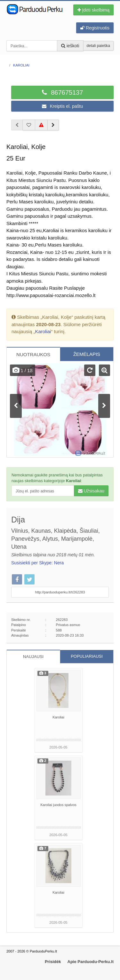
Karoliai (43, 331)
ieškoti (70, 46)
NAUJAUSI (33, 657)
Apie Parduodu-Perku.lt (91, 962)
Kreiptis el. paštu (62, 106)
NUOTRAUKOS (33, 354)
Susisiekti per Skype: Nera (37, 563)
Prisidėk (53, 962)
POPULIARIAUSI (87, 656)
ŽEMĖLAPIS (87, 354)
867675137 (63, 92)
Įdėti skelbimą (93, 10)
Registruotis (95, 28)
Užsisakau (91, 491)
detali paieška (98, 46)
